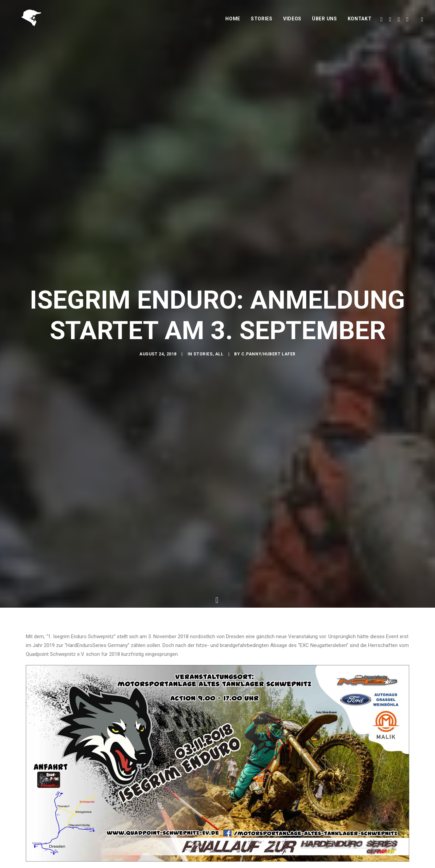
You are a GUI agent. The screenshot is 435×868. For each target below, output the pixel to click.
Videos (292, 23)
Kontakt (360, 23)
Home (233, 23)
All (219, 356)
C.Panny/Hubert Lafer (268, 356)
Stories (262, 23)
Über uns (325, 23)
